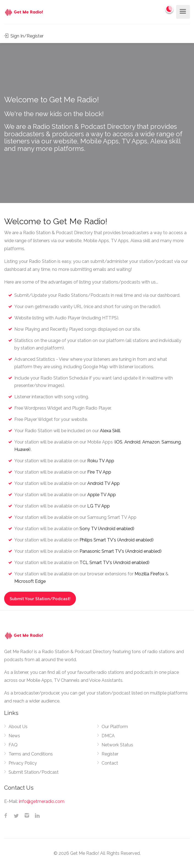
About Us (18, 727)
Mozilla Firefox (149, 574)
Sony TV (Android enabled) (107, 529)
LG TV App (99, 506)
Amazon (151, 442)
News (14, 736)
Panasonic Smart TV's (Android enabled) (121, 551)
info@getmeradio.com (42, 801)
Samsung (171, 442)
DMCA (108, 736)
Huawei (22, 449)
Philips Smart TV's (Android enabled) (117, 540)
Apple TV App (102, 495)
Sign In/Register (24, 36)
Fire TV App (99, 472)
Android (132, 442)
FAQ (13, 745)
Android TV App (103, 483)
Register (110, 754)
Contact (110, 763)
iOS (119, 442)
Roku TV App (101, 461)
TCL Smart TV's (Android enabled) (114, 563)
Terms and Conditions (31, 754)
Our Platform (115, 727)
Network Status (117, 745)
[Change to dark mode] (170, 9)
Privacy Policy (23, 763)
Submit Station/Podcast (34, 772)
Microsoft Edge (30, 581)
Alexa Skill (110, 431)
